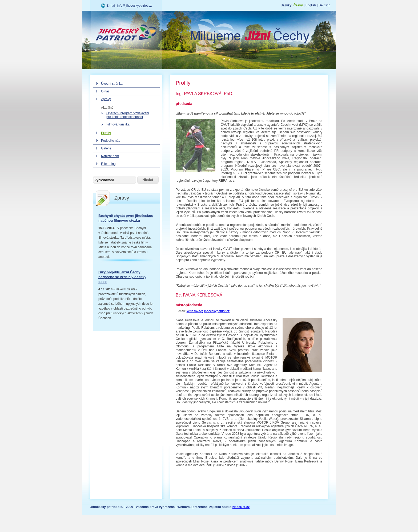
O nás (105, 91)
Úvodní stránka (112, 84)
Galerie (106, 148)
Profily (106, 133)
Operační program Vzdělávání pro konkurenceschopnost (128, 115)
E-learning (108, 164)
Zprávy (106, 99)
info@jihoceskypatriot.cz (135, 6)
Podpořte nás (110, 141)
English (311, 5)
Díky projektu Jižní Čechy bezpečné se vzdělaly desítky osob (122, 277)
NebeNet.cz (241, 507)
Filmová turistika (118, 124)
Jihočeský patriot (126, 33)
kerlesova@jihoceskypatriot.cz (208, 311)
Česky (298, 5)
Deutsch (324, 5)
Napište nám (110, 156)
